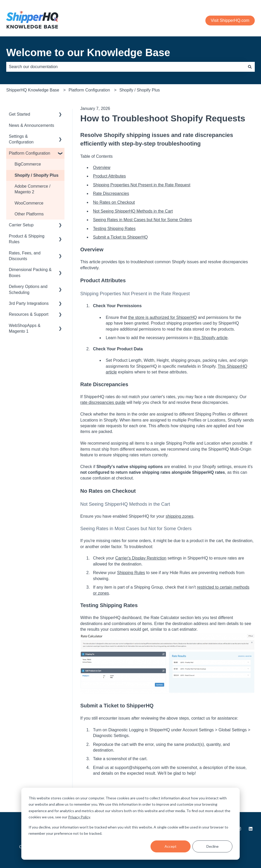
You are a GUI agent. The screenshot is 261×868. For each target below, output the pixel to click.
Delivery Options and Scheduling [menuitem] (28, 289)
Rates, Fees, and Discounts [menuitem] (25, 256)
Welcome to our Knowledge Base (88, 52)
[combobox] (126, 67)
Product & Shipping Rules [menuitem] (27, 239)
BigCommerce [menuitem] (28, 164)
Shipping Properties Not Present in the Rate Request (142, 185)
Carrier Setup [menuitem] (21, 225)
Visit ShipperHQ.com (230, 20)
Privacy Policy (79, 817)
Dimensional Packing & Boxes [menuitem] (30, 272)
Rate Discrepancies (111, 193)
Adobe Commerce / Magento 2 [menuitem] (32, 189)
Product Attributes (109, 176)
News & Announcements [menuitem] (31, 125)
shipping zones (180, 516)
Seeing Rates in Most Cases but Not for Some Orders (143, 220)
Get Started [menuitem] (19, 114)
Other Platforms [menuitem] (29, 214)
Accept (171, 846)
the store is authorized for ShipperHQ (162, 317)
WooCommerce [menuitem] (29, 203)
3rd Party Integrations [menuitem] (29, 303)
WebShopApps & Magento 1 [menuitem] (25, 328)
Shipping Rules (131, 573)
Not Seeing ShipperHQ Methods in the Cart (133, 211)
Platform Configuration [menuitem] (30, 153)
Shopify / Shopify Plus (140, 90)
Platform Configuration (89, 90)
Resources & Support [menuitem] (29, 314)
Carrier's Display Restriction (141, 558)
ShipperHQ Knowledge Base (33, 90)
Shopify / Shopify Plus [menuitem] (37, 175)
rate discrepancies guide (103, 402)
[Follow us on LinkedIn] (251, 829)
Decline (213, 846)
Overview (102, 167)
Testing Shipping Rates (114, 229)
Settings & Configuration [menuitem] (21, 139)
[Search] (250, 67)
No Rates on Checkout (114, 202)
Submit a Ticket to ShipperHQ (120, 237)
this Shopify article (211, 338)
